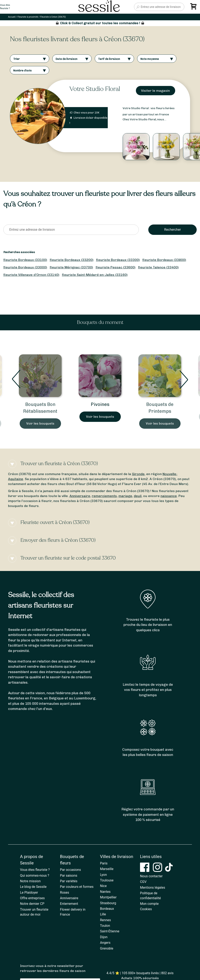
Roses (65, 892)
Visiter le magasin (155, 91)
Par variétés (69, 881)
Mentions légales (153, 888)
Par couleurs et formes (77, 887)
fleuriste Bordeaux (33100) (25, 260)
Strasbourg (108, 903)
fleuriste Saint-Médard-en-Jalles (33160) (95, 275)
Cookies (146, 909)
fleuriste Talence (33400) (158, 267)
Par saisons (69, 876)
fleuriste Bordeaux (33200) (72, 260)
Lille (103, 914)
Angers (105, 943)
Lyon (104, 875)
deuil (138, 496)
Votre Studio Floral (95, 89)
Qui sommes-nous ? (35, 876)
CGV (143, 882)
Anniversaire (80, 496)
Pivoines (100, 404)
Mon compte (149, 904)
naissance (169, 496)
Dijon (104, 937)
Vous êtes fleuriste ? (35, 870)
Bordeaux (107, 909)
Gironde (138, 474)
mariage (125, 496)
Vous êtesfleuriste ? (5, 7)
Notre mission (30, 881)
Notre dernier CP (32, 904)
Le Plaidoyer (29, 892)
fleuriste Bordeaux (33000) (25, 267)
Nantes (105, 892)
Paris (104, 863)
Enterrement (69, 904)
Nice (103, 886)
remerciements (104, 496)
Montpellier (108, 897)
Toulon (105, 926)
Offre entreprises (32, 898)
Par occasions (70, 870)
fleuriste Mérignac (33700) (71, 267)
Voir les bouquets (40, 423)
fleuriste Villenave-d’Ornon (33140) (31, 275)
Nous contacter (151, 876)
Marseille (107, 869)
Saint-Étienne (110, 931)
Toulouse (107, 880)
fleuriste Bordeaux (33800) (164, 260)
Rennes (106, 920)
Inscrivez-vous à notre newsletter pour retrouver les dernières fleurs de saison (53, 968)
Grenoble (107, 948)
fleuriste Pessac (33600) (116, 267)
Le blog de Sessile (33, 887)
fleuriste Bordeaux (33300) (118, 260)
